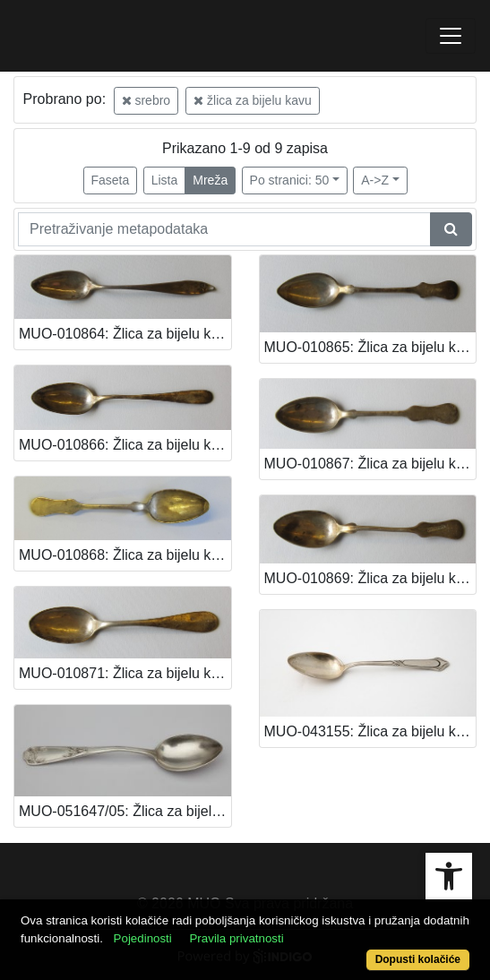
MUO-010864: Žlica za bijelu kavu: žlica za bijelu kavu (125, 334)
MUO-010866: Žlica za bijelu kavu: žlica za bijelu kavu (125, 445)
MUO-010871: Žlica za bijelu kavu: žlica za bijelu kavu (125, 673)
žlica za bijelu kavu (253, 100)
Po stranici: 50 (290, 180)
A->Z (375, 180)
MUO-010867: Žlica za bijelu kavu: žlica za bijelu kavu (370, 464)
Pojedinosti (143, 938)
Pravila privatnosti (236, 938)
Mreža (210, 180)
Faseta (111, 180)
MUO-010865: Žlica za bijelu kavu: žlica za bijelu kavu (370, 347)
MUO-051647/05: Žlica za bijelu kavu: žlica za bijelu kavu (125, 811)
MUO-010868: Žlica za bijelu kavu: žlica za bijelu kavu (125, 555)
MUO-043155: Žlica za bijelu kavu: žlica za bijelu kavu (370, 731)
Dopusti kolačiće (418, 959)
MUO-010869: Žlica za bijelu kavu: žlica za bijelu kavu (370, 578)
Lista (165, 180)
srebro (146, 100)
